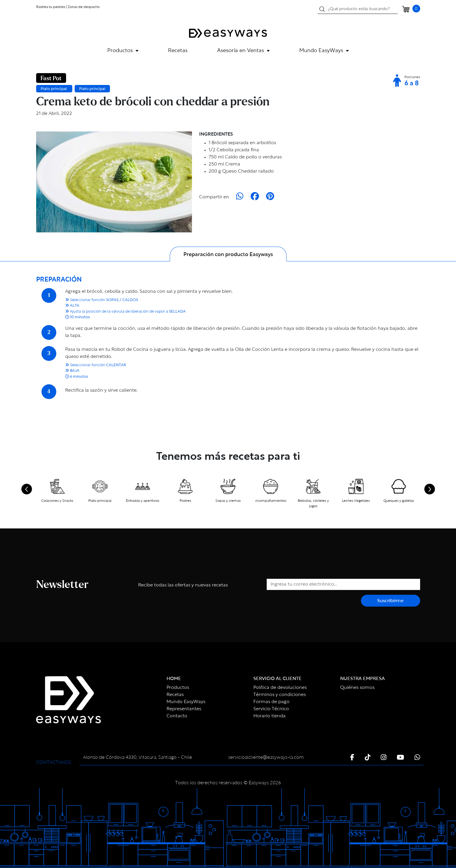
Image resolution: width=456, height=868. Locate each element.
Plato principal (54, 89)
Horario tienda (269, 716)
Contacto (177, 716)
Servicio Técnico (271, 709)
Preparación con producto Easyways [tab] (228, 255)
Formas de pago (271, 702)
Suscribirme (390, 601)
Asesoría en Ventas (243, 51)
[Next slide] (430, 489)
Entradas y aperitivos (143, 501)
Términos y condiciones (280, 695)
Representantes (184, 709)
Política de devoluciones (280, 688)
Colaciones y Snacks (57, 501)
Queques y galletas (399, 501)
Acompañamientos (271, 501)
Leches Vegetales (356, 501)
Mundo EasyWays (324, 51)
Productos (123, 51)
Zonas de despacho (84, 7)
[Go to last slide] (27, 489)
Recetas (178, 51)
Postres (185, 501)
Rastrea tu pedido (51, 7)
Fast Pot (51, 78)
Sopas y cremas (228, 501)
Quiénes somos (357, 688)
